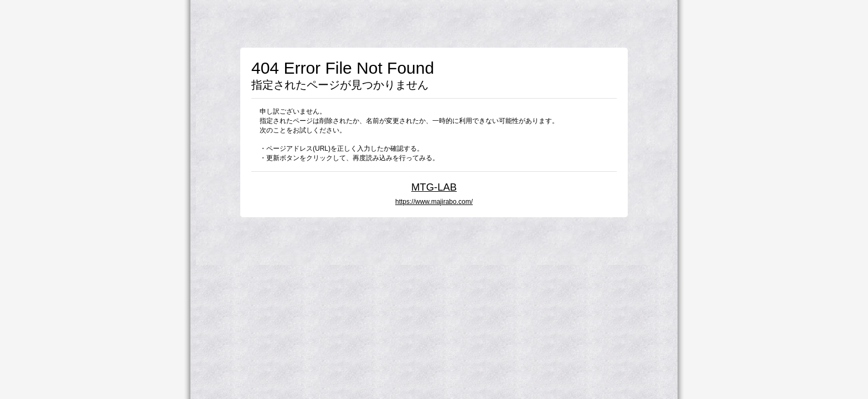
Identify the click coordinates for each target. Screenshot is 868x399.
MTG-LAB (434, 187)
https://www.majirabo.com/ (434, 202)
